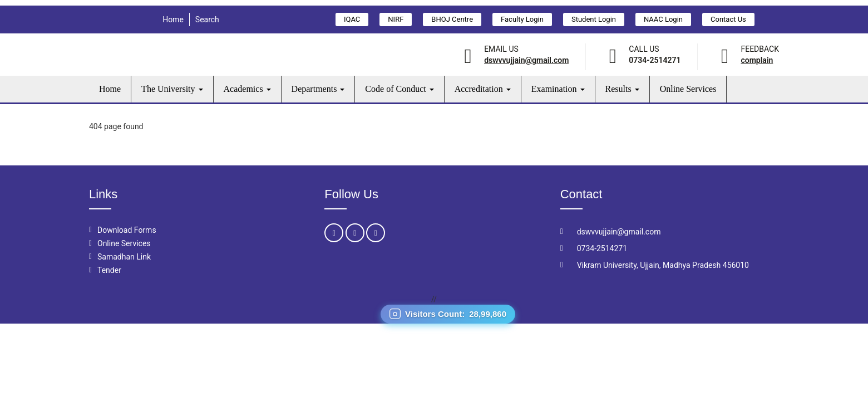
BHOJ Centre (452, 19)
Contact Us (728, 19)
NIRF (396, 19)
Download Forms (127, 230)
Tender (109, 270)
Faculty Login (522, 19)
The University (172, 89)
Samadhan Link (124, 257)
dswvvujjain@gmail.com (526, 60)
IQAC (352, 19)
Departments (318, 89)
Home (173, 19)
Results (622, 89)
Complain (757, 60)
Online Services (688, 89)
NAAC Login (663, 19)
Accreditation (483, 89)
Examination (558, 89)
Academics (247, 89)
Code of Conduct (399, 89)
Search (207, 19)
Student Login (594, 19)
